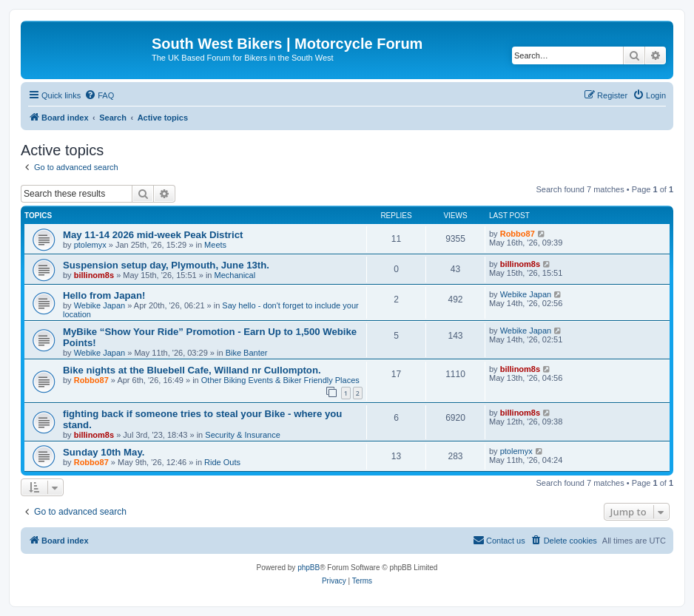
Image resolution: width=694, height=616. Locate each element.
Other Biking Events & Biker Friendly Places (280, 380)
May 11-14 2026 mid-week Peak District (153, 235)
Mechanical (235, 275)
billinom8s (94, 275)
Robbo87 (518, 234)
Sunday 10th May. (104, 452)
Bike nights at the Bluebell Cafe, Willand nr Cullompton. (192, 370)
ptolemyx (90, 245)
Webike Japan (100, 305)
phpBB (309, 568)
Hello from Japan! (104, 295)
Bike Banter (247, 353)
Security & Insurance (243, 435)
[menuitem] (99, 95)
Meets (215, 245)
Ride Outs (222, 462)
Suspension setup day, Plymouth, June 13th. (166, 265)
